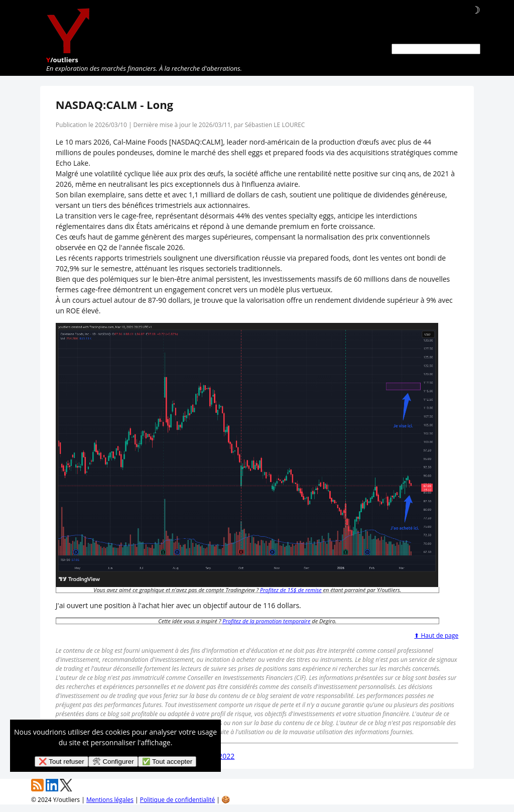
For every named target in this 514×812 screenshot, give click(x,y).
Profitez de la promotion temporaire (266, 621)
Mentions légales (110, 800)
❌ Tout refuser (61, 762)
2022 (226, 756)
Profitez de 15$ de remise (291, 590)
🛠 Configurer (113, 762)
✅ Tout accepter (167, 762)
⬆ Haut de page (436, 635)
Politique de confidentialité (177, 800)
